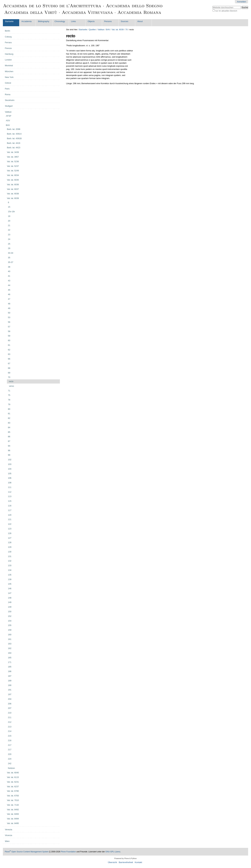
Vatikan (101, 30)
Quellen (92, 30)
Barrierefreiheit (126, 862)
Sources (124, 21)
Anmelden (242, 2)
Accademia (26, 21)
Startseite (9, 21)
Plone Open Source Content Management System (27, 852)
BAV (108, 30)
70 (126, 30)
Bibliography (44, 21)
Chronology (60, 21)
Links (73, 21)
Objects (91, 21)
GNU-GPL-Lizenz (113, 852)
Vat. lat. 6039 (118, 30)
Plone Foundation (68, 852)
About (140, 21)
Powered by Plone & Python (125, 858)
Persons (108, 21)
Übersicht (112, 862)
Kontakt (138, 862)
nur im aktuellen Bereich (226, 11)
